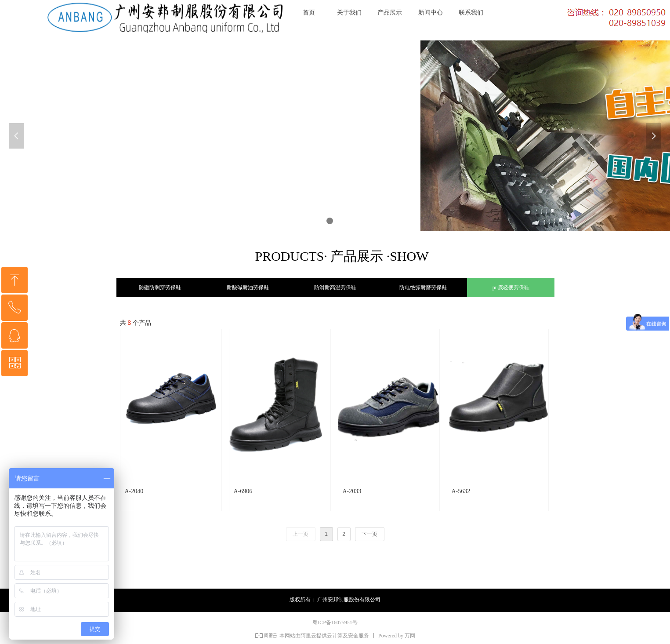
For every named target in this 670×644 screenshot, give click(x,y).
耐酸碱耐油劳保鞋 (248, 287)
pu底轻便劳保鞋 (511, 287)
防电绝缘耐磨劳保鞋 (423, 287)
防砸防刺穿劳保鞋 (160, 287)
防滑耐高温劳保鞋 (335, 287)
